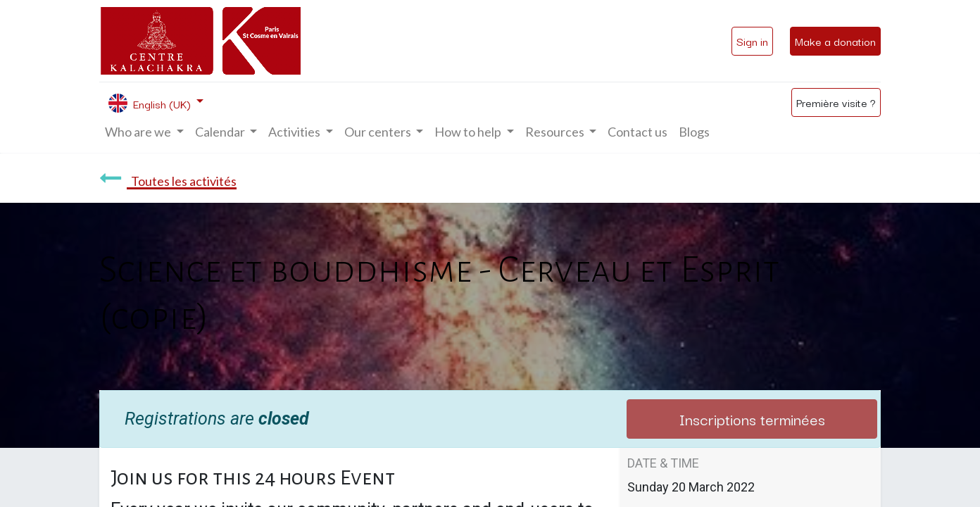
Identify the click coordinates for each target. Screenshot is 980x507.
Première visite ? (836, 102)
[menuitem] (637, 132)
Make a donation (835, 41)
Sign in (752, 41)
